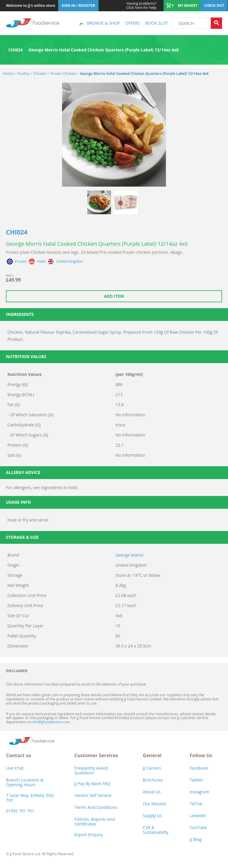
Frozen (21, 261)
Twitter (197, 780)
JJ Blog (196, 839)
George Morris (129, 555)
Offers (133, 23)
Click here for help (141, 6)
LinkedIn (198, 816)
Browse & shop (103, 23)
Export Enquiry (89, 835)
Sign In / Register (79, 5)
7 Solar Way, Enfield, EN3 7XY (30, 798)
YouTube (198, 827)
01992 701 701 (20, 811)
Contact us (19, 755)
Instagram (199, 792)
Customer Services (96, 755)
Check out (214, 5)
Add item (114, 296)
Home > (9, 74)
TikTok (196, 804)
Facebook (199, 768)
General (152, 755)
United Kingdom (70, 261)
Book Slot (157, 23)
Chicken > (41, 74)
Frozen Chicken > (65, 74)
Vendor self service (93, 795)
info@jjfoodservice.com (51, 722)
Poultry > (25, 74)
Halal (41, 261)
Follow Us (201, 755)
